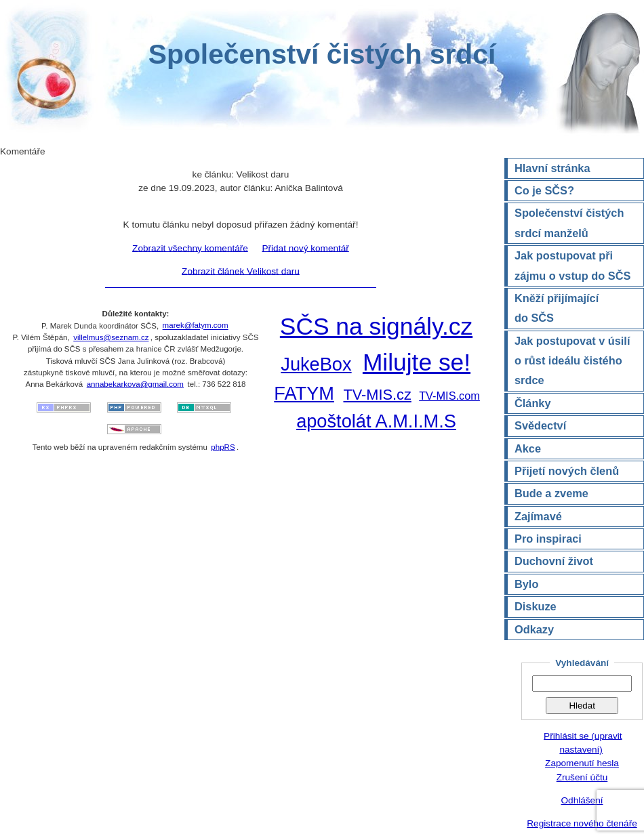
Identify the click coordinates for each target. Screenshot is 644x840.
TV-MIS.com (449, 396)
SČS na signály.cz (376, 326)
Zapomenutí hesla (582, 763)
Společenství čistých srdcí (322, 54)
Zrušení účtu (582, 777)
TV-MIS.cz (377, 395)
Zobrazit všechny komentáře (190, 248)
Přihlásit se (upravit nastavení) (583, 742)
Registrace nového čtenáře (582, 823)
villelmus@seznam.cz (111, 337)
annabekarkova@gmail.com (135, 384)
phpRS (223, 447)
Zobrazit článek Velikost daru (241, 271)
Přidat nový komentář (305, 248)
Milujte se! (417, 362)
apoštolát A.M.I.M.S (376, 421)
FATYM (304, 393)
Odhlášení (582, 800)
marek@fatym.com (196, 326)
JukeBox (316, 364)
